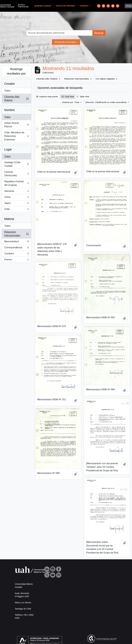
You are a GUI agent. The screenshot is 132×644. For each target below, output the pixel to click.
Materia (9, 219)
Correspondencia (16, 248)
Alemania (16, 192)
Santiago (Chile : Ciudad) (16, 164)
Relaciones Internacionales (16, 234)
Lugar (8, 149)
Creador (10, 84)
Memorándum (16, 242)
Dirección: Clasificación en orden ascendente (106, 102)
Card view (68, 97)
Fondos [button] (84, 6)
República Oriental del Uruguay (16, 183)
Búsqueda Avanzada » (66, 42)
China (16, 198)
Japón (16, 204)
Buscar (99, 33)
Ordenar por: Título (71, 102)
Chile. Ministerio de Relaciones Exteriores (16, 136)
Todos (7, 91)
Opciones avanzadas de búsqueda (60, 88)
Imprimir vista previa (47, 97)
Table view (83, 97)
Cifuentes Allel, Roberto (16, 98)
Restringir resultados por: (16, 71)
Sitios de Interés (66, 6)
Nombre (9, 110)
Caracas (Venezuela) (16, 174)
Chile (16, 210)
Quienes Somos (43, 6)
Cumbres (16, 254)
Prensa (16, 260)
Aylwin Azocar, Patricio (16, 125)
